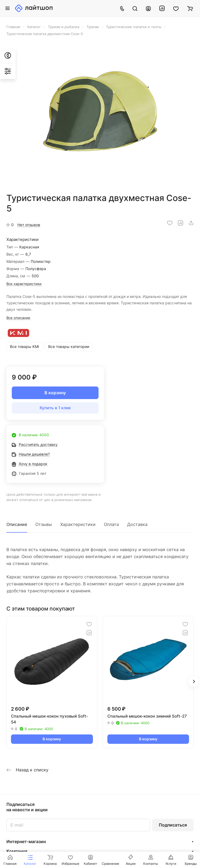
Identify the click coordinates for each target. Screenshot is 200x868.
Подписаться (173, 825)
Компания (17, 851)
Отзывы (44, 524)
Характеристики (78, 524)
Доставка (137, 524)
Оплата (111, 524)
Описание (17, 524)
